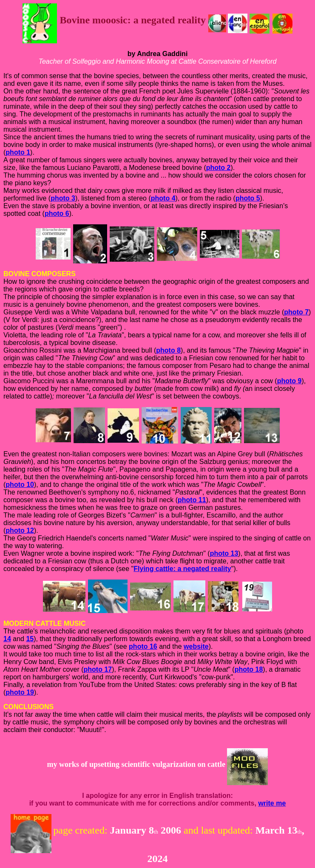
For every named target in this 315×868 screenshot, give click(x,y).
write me (272, 803)
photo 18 (249, 669)
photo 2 (219, 168)
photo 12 (20, 530)
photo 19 (20, 692)
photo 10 (20, 485)
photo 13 (224, 553)
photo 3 (63, 198)
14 (7, 639)
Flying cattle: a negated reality (182, 569)
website (196, 646)
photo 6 (57, 213)
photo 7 (296, 312)
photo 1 (18, 152)
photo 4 (163, 198)
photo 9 (289, 381)
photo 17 (98, 669)
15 (30, 639)
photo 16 (143, 646)
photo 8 (168, 350)
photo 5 (248, 198)
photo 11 (192, 500)
